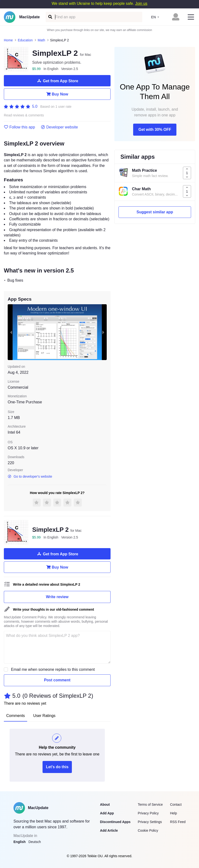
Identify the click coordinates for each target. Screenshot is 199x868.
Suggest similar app (155, 212)
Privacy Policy (148, 813)
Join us (141, 3)
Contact (176, 805)
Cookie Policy (148, 830)
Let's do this (57, 767)
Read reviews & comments (24, 115)
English (20, 842)
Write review (57, 597)
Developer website (59, 127)
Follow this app (19, 127)
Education (25, 40)
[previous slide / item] (11, 332)
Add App (107, 813)
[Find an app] (50, 17)
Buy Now (57, 94)
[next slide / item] (103, 332)
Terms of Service (150, 805)
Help (173, 813)
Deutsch (35, 842)
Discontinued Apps (115, 822)
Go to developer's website (30, 476)
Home (8, 40)
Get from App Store (57, 81)
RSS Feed (178, 822)
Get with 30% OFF (155, 130)
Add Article (109, 830)
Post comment (57, 680)
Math (41, 40)
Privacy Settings (150, 822)
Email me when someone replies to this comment (53, 669)
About (105, 805)
